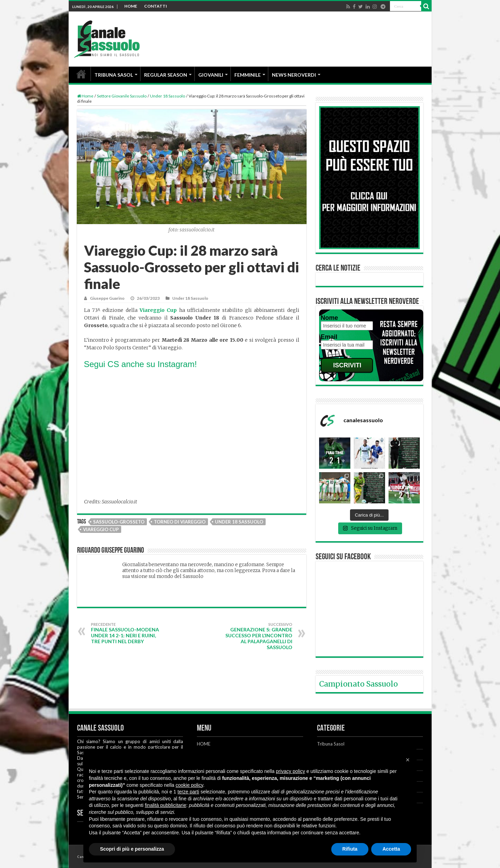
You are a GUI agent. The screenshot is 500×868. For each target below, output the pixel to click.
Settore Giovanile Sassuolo (122, 96)
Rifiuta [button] (350, 849)
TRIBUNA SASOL (114, 75)
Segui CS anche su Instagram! (142, 364)
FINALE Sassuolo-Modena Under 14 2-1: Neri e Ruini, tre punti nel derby (127, 633)
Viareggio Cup (101, 529)
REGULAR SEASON (166, 75)
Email (329, 337)
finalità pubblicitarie (165, 805)
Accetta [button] (391, 849)
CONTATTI (156, 6)
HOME (131, 6)
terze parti (188, 792)
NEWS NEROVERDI (294, 75)
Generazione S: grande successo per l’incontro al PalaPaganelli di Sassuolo (257, 636)
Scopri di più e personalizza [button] (132, 849)
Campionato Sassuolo (359, 684)
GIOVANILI (211, 75)
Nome (330, 318)
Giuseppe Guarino (107, 298)
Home (85, 96)
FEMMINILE (248, 75)
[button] (408, 760)
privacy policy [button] (291, 771)
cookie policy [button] (189, 785)
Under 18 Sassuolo (168, 96)
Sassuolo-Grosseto (119, 522)
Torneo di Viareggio (180, 522)
